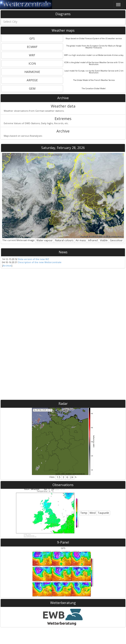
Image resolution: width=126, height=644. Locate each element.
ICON (32, 63)
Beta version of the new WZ (34, 259)
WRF (32, 55)
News (63, 252)
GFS (32, 38)
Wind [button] (93, 513)
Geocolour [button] (116, 240)
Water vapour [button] (45, 240)
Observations (63, 485)
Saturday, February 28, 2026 (63, 148)
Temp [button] (84, 513)
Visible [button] (104, 240)
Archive (63, 98)
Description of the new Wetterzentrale (40, 262)
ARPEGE (32, 80)
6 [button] (67, 477)
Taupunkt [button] (103, 513)
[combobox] (63, 22)
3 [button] (63, 477)
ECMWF (32, 47)
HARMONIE (32, 72)
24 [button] (72, 477)
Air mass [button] (81, 240)
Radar (63, 404)
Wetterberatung (63, 603)
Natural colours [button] (64, 240)
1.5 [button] (59, 477)
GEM (32, 88)
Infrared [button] (93, 240)
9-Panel (63, 542)
